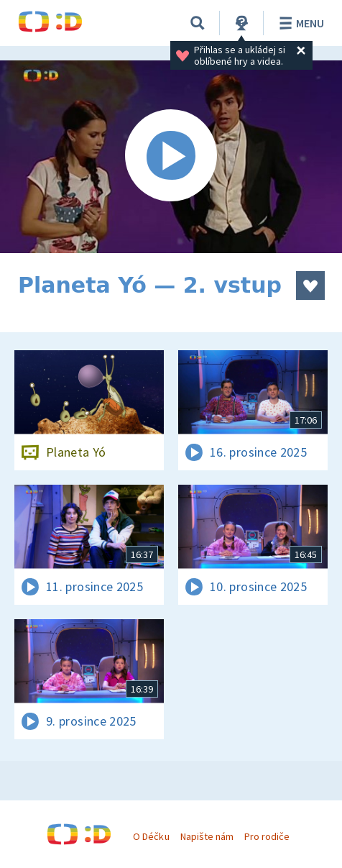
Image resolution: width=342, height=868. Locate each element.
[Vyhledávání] (198, 23)
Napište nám (207, 836)
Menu (299, 23)
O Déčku (151, 836)
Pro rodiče (267, 836)
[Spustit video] (171, 157)
